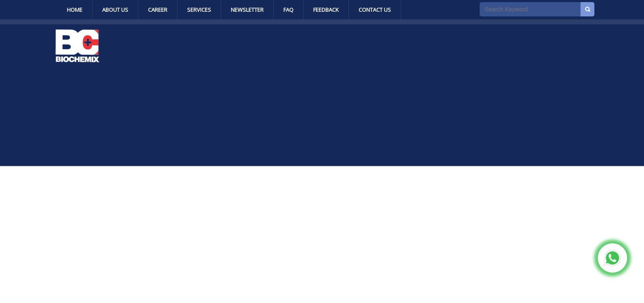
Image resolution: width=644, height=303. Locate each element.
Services (199, 10)
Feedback (326, 10)
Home (75, 10)
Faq (288, 10)
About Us (115, 10)
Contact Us (375, 10)
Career (158, 10)
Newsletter (247, 10)
